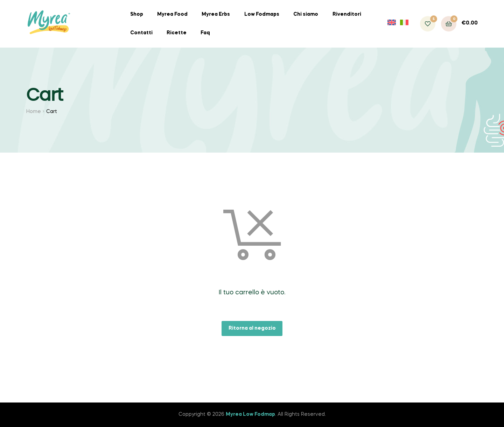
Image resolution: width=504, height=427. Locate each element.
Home (34, 112)
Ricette (177, 33)
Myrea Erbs (216, 14)
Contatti (141, 33)
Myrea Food (172, 14)
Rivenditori (347, 14)
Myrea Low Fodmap (250, 414)
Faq (205, 33)
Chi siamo (306, 14)
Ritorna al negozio (252, 328)
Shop (137, 14)
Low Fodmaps (262, 14)
